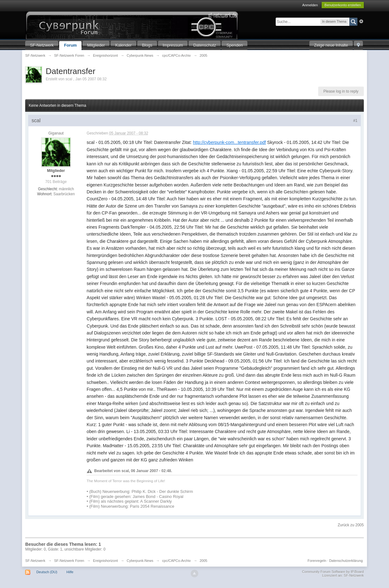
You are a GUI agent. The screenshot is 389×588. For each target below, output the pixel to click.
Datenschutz (205, 45)
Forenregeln (317, 561)
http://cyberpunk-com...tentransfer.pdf (229, 142)
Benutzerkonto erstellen (343, 5)
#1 (355, 121)
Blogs (147, 45)
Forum (70, 45)
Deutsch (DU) (47, 572)
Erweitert (361, 21)
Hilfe (70, 572)
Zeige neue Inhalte (331, 45)
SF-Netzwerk (42, 45)
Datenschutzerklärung (346, 561)
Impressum (173, 45)
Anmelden (310, 5)
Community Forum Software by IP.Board (333, 572)
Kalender (123, 45)
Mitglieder (96, 45)
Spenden (234, 45)
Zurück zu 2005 (351, 525)
